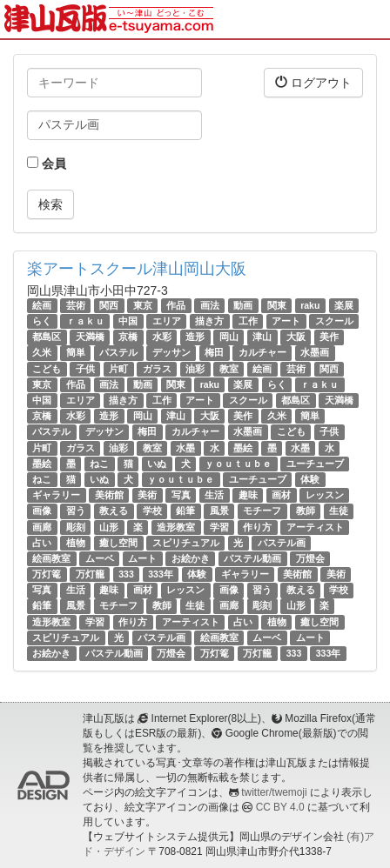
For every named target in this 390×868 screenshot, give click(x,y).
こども (47, 369)
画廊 (42, 527)
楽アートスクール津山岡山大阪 (137, 269)
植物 (76, 543)
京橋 (128, 337)
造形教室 (176, 527)
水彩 (162, 337)
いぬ (157, 464)
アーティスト (315, 527)
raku (310, 305)
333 (126, 574)
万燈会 (310, 558)
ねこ (99, 464)
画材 (281, 495)
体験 (310, 479)
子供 (85, 369)
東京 (143, 305)
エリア (167, 321)
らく (42, 321)
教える (114, 511)
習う (76, 511)
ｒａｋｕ (85, 321)
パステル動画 (252, 558)
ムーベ (100, 558)
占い (42, 543)
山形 (109, 527)
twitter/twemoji (274, 792)
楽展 (344, 305)
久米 (42, 353)
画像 (42, 511)
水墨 (185, 448)
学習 (219, 527)
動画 (243, 305)
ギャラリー (56, 495)
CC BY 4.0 (280, 807)
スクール (334, 321)
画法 (210, 305)
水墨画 (315, 353)
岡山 (229, 337)
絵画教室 (51, 558)
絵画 (42, 305)
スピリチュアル (186, 543)
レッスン (325, 495)
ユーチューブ (315, 464)
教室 (229, 369)
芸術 (76, 305)
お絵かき (191, 558)
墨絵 (243, 448)
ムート (142, 558)
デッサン (171, 353)
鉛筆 (185, 511)
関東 (277, 305)
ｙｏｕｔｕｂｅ (238, 464)
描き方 (209, 321)
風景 (219, 511)
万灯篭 (47, 574)
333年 (161, 574)
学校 (152, 511)
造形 (195, 337)
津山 (262, 337)
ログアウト (313, 82)
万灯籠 (90, 574)
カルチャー (262, 353)
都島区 (47, 337)
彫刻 (76, 527)
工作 (248, 321)
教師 (306, 511)
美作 (329, 337)
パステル (118, 353)
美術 (147, 495)
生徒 (339, 511)
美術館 (109, 495)
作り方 (257, 527)
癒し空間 (118, 543)
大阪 (296, 337)
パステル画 (282, 543)
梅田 (214, 353)
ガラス (157, 369)
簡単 (76, 353)
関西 (109, 305)
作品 (176, 305)
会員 (47, 164)
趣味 (248, 495)
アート (286, 321)
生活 (214, 495)
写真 (181, 495)
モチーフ (262, 511)
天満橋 (90, 337)
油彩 (195, 369)
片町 (118, 369)
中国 (128, 321)
